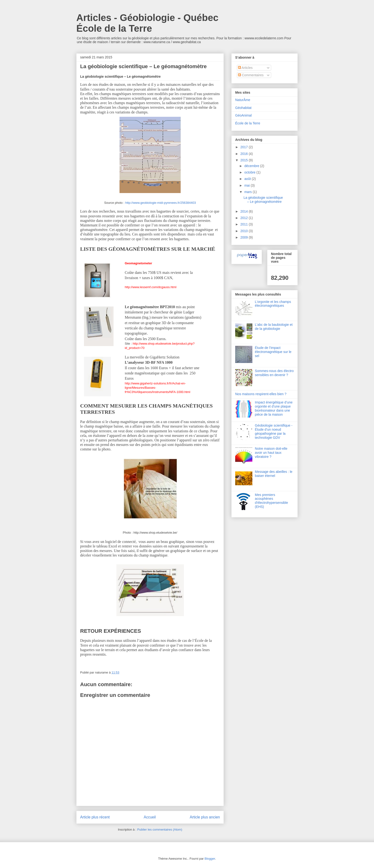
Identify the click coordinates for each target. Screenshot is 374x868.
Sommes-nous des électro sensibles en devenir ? (274, 373)
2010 (245, 231)
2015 (245, 160)
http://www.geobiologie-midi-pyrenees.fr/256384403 (161, 203)
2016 (245, 154)
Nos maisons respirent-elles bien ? (261, 394)
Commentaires (251, 75)
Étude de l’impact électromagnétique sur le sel (273, 352)
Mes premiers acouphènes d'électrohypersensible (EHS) (272, 501)
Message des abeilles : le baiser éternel (274, 474)
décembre (252, 166)
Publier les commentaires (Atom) (160, 830)
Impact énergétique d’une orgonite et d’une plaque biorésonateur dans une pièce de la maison (274, 408)
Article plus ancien (205, 817)
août (248, 179)
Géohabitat (243, 108)
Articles (245, 68)
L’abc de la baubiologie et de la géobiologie (274, 327)
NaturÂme (243, 100)
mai (247, 185)
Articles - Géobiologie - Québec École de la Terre (147, 23)
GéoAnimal (243, 115)
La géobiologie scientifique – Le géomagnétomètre (263, 200)
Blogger (210, 859)
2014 (245, 211)
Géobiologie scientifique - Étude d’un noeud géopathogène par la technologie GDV (274, 431)
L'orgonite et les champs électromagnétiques (273, 304)
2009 (245, 237)
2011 (245, 224)
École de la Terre (248, 123)
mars (248, 192)
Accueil (150, 817)
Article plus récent (95, 817)
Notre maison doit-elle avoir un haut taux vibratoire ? (271, 453)
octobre (250, 172)
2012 (245, 218)
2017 (245, 147)
